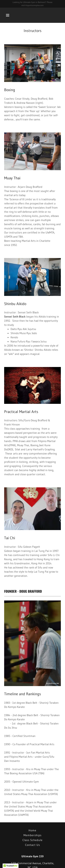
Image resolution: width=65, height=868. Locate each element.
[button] (11, 15)
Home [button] (32, 830)
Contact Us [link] (32, 845)
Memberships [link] (32, 835)
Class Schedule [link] (32, 840)
